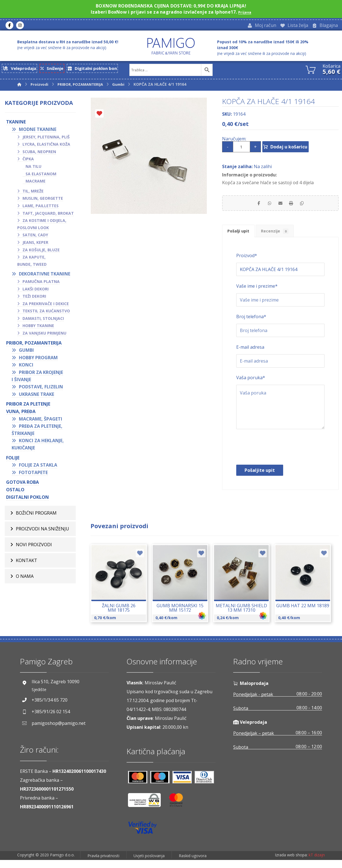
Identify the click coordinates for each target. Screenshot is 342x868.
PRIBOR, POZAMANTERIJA (34, 345)
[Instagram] (20, 26)
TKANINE (16, 124)
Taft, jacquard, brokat (48, 215)
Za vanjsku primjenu (44, 335)
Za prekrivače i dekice (46, 306)
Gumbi (26, 352)
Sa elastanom (41, 176)
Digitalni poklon (27, 499)
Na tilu (33, 169)
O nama (25, 578)
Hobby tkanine (38, 328)
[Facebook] (9, 26)
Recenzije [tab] (286, 238)
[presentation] (278, 457)
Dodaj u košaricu (298, 149)
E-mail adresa (250, 355)
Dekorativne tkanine (45, 276)
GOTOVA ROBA (22, 484)
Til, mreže (33, 193)
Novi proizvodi (34, 547)
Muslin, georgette (43, 200)
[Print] (294, 206)
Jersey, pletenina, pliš (46, 139)
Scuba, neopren (39, 154)
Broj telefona (251, 325)
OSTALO (15, 492)
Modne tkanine (38, 131)
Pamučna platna (41, 284)
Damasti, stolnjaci (43, 320)
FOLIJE (13, 460)
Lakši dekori (36, 291)
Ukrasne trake (37, 396)
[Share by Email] (280, 206)
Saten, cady (35, 237)
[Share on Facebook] (253, 206)
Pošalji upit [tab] (242, 237)
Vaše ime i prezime (257, 294)
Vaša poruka (251, 386)
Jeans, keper (35, 245)
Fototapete (33, 474)
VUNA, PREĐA (21, 414)
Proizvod (247, 264)
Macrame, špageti (41, 421)
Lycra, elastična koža (46, 146)
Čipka (28, 161)
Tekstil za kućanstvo (46, 313)
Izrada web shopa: (291, 864)
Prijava (245, 12)
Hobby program (38, 360)
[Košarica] (311, 71)
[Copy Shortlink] (308, 206)
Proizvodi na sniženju (42, 531)
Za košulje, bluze (41, 252)
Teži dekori (34, 298)
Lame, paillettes (41, 208)
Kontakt (27, 563)
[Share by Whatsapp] (266, 206)
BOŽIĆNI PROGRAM (36, 515)
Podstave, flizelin (41, 389)
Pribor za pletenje (28, 406)
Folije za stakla (38, 467)
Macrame (36, 183)
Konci (26, 367)
